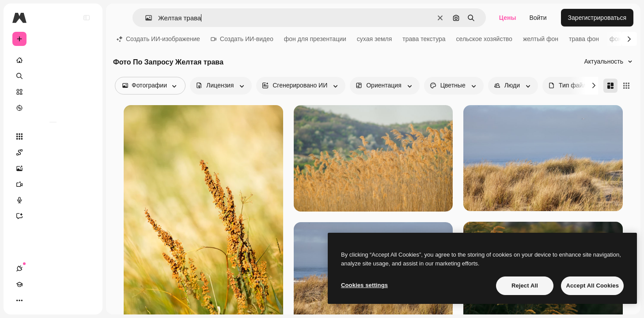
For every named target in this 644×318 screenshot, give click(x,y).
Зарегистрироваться (597, 18)
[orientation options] (385, 86)
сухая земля (375, 39)
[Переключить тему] (51, 300)
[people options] (513, 86)
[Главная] (53, 60)
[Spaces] (53, 152)
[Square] (626, 86)
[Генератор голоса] (53, 200)
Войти (538, 18)
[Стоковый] (53, 92)
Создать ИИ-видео (242, 39)
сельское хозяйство (484, 39)
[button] (145, 18)
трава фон (584, 39)
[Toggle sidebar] (87, 18)
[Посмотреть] (53, 108)
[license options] (221, 86)
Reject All (525, 286)
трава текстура (424, 39)
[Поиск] (53, 76)
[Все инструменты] (53, 136)
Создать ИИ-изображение (158, 39)
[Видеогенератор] (53, 184)
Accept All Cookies (592, 286)
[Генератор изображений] (53, 168)
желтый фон (541, 39)
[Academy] (35, 300)
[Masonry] (610, 86)
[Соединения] (19, 300)
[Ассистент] (53, 216)
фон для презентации (315, 39)
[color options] (454, 86)
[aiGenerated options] (301, 86)
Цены (508, 18)
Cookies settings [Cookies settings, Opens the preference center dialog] (364, 285)
